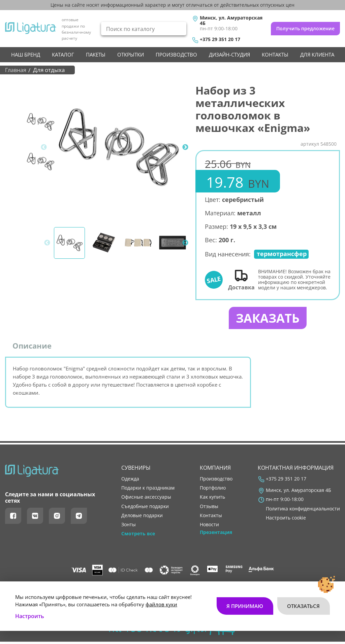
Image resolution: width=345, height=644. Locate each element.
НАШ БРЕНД (26, 55)
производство (176, 55)
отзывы (209, 508)
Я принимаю (244, 602)
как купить (212, 499)
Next (185, 147)
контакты (275, 55)
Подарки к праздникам (148, 490)
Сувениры (136, 470)
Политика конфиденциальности (303, 511)
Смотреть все (138, 536)
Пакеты (96, 55)
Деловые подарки (142, 517)
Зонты (129, 527)
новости (209, 527)
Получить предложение (305, 28)
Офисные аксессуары (146, 499)
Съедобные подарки (145, 508)
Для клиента (317, 55)
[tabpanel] (119, 147)
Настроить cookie (286, 520)
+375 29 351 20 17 (220, 39)
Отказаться (303, 602)
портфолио (213, 490)
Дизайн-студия (229, 55)
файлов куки (161, 601)
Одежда (130, 481)
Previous (44, 147)
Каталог (63, 55)
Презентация (216, 535)
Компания (215, 470)
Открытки (131, 55)
